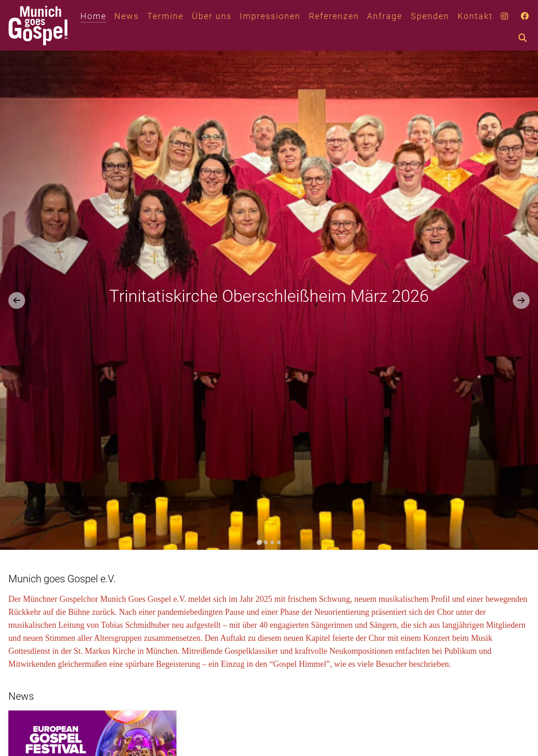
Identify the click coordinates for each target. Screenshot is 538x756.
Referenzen (334, 16)
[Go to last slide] (17, 300)
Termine (165, 16)
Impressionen (270, 16)
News (127, 16)
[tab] (259, 542)
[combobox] (532, 39)
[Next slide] (521, 300)
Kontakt (475, 16)
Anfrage (385, 16)
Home (93, 16)
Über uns (212, 16)
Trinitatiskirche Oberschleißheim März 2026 (269, 296)
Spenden (430, 16)
